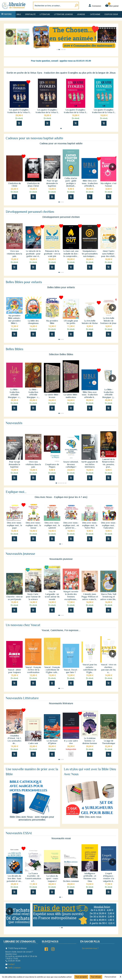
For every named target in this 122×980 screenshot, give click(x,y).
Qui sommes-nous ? (90, 948)
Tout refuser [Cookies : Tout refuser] (96, 977)
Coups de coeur (111, 14)
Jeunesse (81, 14)
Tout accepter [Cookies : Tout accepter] (81, 977)
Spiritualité (30, 14)
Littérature (45, 14)
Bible (19, 14)
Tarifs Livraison (13, 968)
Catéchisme (95, 14)
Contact (10, 964)
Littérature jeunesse (64, 14)
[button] (113, 40)
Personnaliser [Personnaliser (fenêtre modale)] (110, 977)
